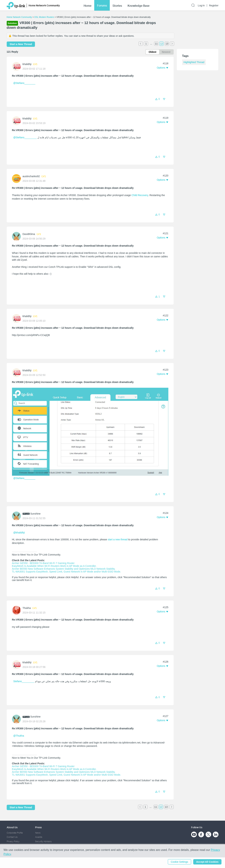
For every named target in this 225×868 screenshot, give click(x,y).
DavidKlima (29, 234)
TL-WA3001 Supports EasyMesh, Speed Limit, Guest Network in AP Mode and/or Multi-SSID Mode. (67, 572)
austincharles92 (31, 176)
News (38, 833)
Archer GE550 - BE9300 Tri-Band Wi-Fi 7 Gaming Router (43, 563)
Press (38, 827)
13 (167, 44)
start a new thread (118, 539)
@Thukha (19, 736)
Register (214, 5)
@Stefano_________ (25, 137)
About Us (12, 827)
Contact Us (12, 837)
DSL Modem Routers (44, 17)
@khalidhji (19, 533)
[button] (163, 68)
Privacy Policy (13, 841)
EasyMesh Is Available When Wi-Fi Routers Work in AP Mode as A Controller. (54, 566)
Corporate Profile (15, 833)
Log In (201, 5)
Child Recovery (140, 195)
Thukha (27, 608)
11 (156, 44)
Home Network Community (19, 17)
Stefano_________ (24, 681)
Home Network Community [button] (44, 5)
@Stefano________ (24, 83)
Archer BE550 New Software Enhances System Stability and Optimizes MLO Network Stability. (64, 569)
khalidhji (27, 64)
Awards (39, 837)
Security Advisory (43, 841)
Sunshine (35, 514)
